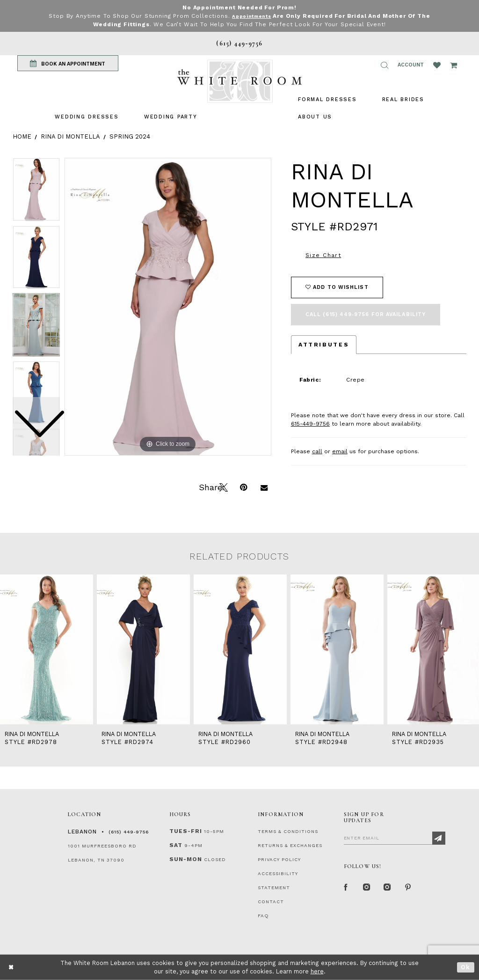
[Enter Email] (395, 838)
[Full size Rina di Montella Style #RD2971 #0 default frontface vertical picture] (168, 307)
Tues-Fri (186, 831)
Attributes (324, 345)
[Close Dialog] (11, 967)
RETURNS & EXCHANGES (290, 845)
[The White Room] (239, 81)
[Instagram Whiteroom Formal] (367, 888)
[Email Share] (264, 486)
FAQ (263, 916)
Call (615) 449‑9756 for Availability (366, 314)
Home (22, 136)
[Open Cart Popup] (454, 65)
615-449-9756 (310, 424)
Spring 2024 (130, 136)
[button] (385, 65)
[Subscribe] (439, 838)
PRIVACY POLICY (279, 859)
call (317, 451)
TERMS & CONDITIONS (288, 831)
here (317, 971)
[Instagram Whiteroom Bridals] (388, 888)
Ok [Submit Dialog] (466, 967)
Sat (176, 845)
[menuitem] (87, 117)
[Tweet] (223, 486)
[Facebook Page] (347, 888)
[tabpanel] (168, 307)
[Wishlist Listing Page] (437, 65)
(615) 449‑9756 (129, 832)
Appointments (251, 16)
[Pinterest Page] (408, 888)
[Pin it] (243, 486)
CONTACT (271, 902)
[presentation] (47, 649)
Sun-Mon (186, 859)
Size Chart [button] (323, 255)
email (340, 451)
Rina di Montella (70, 136)
